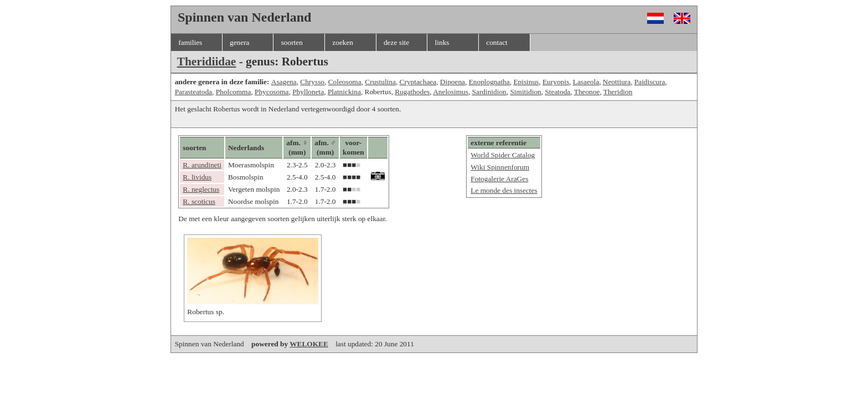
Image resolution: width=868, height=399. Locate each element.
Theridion (618, 92)
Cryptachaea (418, 82)
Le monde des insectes (504, 190)
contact (497, 42)
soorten (292, 42)
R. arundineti (202, 165)
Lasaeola (586, 82)
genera (240, 42)
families (190, 42)
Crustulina (380, 82)
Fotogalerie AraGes (499, 179)
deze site (396, 42)
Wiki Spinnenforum (500, 167)
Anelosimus (451, 92)
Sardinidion (489, 92)
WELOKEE (309, 344)
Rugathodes (412, 92)
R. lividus (197, 177)
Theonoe (587, 92)
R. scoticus (199, 201)
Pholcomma (234, 92)
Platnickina (344, 92)
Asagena (284, 82)
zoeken (343, 42)
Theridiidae (207, 62)
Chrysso (312, 82)
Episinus (526, 82)
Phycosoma (272, 92)
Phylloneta (308, 92)
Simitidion (525, 92)
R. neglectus (201, 189)
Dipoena (453, 82)
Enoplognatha (489, 82)
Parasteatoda (193, 92)
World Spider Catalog (503, 155)
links (442, 42)
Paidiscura (650, 82)
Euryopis (556, 82)
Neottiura (617, 82)
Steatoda (557, 92)
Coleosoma (345, 82)
